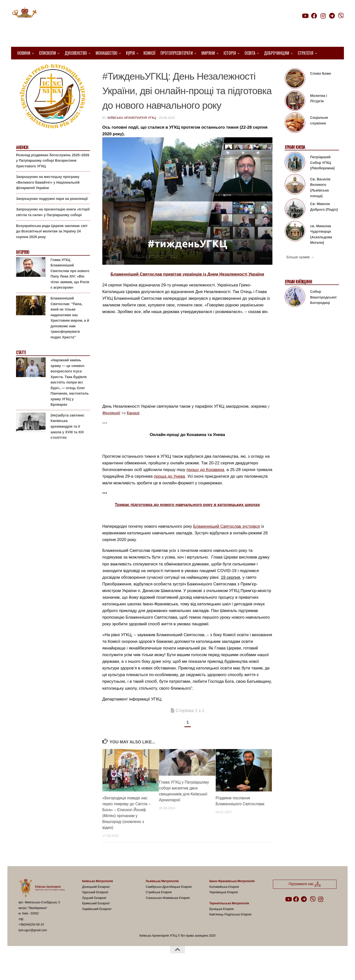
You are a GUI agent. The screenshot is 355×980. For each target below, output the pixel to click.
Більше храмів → (300, 270)
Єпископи (47, 53)
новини (237, 67)
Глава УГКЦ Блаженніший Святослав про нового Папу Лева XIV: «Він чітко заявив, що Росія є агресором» (70, 286)
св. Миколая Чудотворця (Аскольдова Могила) (321, 247)
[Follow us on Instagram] (323, 16)
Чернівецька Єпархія (224, 905)
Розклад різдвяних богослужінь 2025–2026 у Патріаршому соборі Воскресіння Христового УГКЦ (53, 173)
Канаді (133, 426)
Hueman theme (77, 970)
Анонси (22, 160)
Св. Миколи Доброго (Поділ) (324, 219)
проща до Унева (169, 489)
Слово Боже (321, 86)
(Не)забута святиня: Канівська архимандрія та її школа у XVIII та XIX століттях (68, 439)
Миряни (208, 53)
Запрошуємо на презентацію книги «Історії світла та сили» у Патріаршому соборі (53, 225)
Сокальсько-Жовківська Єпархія (168, 910)
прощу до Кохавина (205, 482)
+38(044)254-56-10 (31, 937)
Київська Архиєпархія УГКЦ (132, 130)
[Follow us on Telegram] (332, 16)
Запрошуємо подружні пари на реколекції (52, 211)
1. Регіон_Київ (116, 67)
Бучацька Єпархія (222, 922)
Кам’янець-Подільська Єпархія (230, 927)
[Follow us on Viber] (341, 16)
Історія (230, 53)
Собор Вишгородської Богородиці (323, 310)
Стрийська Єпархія (159, 905)
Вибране (217, 67)
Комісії (150, 53)
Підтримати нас (310, 26)
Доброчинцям (277, 53)
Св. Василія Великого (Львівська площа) (320, 200)
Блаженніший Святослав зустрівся (227, 539)
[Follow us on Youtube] (305, 16)
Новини (24, 53)
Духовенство (76, 53)
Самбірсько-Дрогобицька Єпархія (169, 899)
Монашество (106, 53)
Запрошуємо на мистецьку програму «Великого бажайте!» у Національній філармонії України (48, 195)
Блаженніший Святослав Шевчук (169, 67)
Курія (130, 53)
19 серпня (231, 590)
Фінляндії (111, 426)
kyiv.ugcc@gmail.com (33, 943)
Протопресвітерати (177, 53)
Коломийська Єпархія (224, 899)
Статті (21, 365)
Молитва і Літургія (319, 111)
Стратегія (306, 53)
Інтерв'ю (22, 265)
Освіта (250, 53)
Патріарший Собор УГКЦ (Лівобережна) (322, 175)
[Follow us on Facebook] (314, 16)
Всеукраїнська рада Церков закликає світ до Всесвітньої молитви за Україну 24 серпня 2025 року (52, 244)
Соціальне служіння (319, 133)
